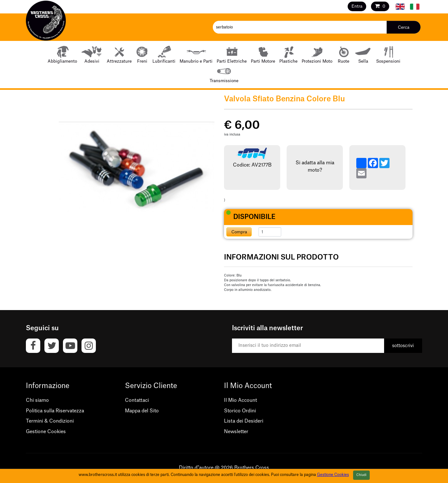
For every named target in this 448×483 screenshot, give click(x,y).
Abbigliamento (62, 54)
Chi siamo (37, 400)
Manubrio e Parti (196, 54)
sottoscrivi (403, 346)
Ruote (343, 54)
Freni (142, 54)
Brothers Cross (252, 468)
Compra (239, 232)
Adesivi (92, 54)
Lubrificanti (164, 54)
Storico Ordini (240, 411)
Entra (357, 6)
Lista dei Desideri (244, 421)
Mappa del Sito (142, 411)
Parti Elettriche (232, 54)
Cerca (404, 27)
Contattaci (137, 400)
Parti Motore (263, 54)
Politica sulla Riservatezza (55, 411)
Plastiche (288, 54)
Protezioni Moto (317, 54)
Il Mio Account (240, 400)
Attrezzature (119, 54)
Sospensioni (388, 54)
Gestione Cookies (46, 432)
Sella (363, 54)
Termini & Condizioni (50, 421)
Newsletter (236, 432)
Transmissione (224, 74)
